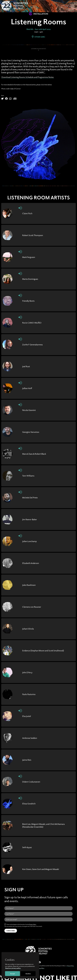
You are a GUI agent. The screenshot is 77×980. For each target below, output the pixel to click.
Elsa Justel (27, 716)
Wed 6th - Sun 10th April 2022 (38, 29)
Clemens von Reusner (33, 607)
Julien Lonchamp (30, 541)
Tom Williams (29, 476)
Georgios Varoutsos (32, 432)
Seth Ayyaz (28, 847)
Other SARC (38, 37)
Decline (28, 974)
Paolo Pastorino (30, 694)
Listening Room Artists (39, 49)
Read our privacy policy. (13, 968)
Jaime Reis (27, 760)
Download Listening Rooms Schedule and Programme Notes (31, 77)
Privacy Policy (33, 924)
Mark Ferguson (29, 257)
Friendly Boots (29, 301)
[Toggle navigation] (72, 6)
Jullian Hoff (28, 388)
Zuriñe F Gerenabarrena (34, 344)
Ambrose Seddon (31, 738)
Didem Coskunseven (32, 782)
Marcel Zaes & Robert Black (35, 454)
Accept (13, 974)
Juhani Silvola (29, 629)
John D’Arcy (28, 672)
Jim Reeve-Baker (30, 519)
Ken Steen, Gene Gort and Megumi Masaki (43, 869)
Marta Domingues (31, 279)
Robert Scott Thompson (34, 235)
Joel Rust (27, 366)
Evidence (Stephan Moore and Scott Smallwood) (45, 650)
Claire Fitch (28, 213)
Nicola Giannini (30, 410)
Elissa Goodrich (30, 803)
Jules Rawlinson (30, 585)
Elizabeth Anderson (32, 563)
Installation (39, 14)
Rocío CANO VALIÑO (33, 323)
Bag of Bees (41, 968)
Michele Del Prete (31, 497)
